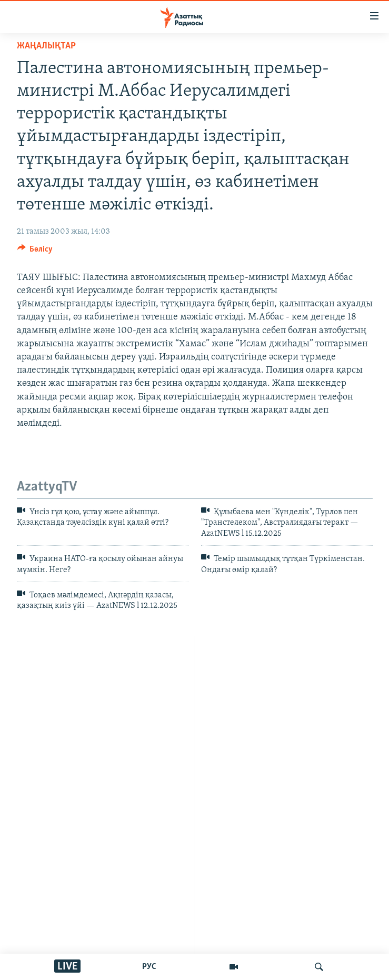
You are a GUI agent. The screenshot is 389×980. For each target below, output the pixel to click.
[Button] (35, 252)
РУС (149, 967)
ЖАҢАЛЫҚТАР (46, 46)
